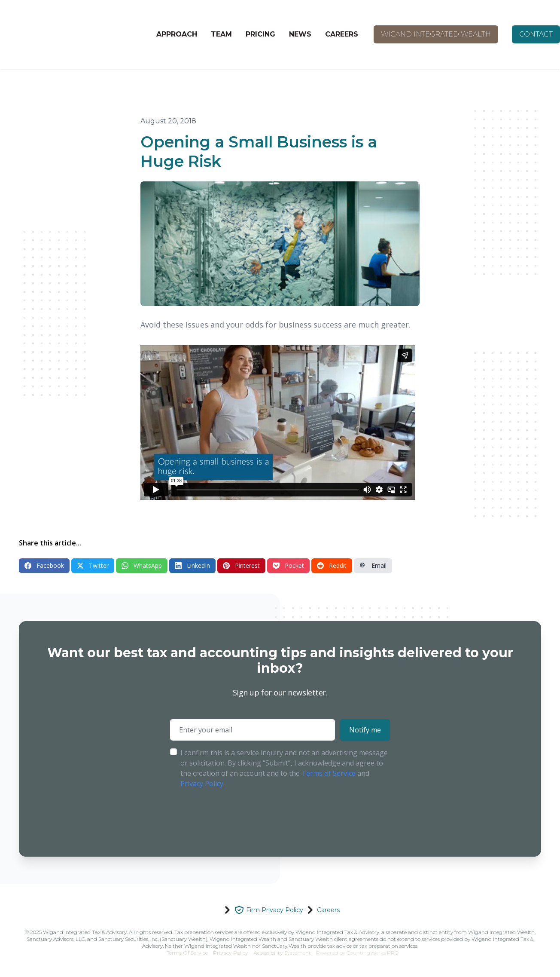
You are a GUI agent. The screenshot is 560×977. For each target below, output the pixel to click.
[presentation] (235, 816)
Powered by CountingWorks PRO (357, 953)
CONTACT (536, 34)
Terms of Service (329, 773)
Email (373, 565)
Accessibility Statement (282, 953)
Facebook (44, 565)
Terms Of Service (187, 953)
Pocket (288, 565)
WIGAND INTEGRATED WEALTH (436, 34)
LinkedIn (192, 565)
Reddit (332, 565)
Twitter (93, 565)
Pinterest (241, 565)
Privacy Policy (202, 784)
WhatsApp (142, 565)
